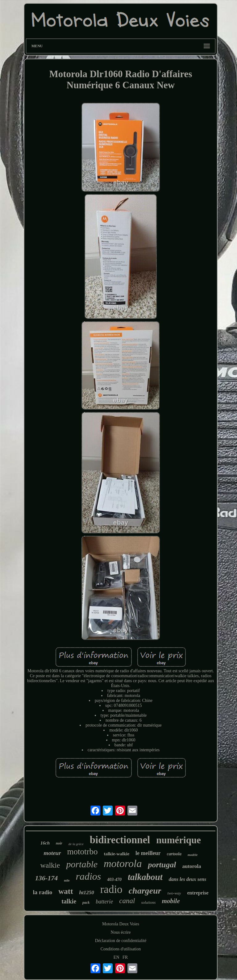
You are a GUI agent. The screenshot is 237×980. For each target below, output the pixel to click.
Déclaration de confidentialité (121, 941)
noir (59, 843)
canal (127, 901)
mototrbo (83, 852)
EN (116, 957)
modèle (193, 855)
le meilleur (148, 853)
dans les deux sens (187, 879)
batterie (104, 902)
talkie (69, 901)
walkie (50, 865)
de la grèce (76, 844)
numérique (179, 840)
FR (125, 957)
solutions (148, 902)
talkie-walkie (117, 854)
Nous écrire (121, 932)
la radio (42, 892)
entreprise (198, 893)
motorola (123, 863)
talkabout (145, 877)
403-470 (114, 880)
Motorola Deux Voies (121, 924)
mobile (171, 901)
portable (82, 864)
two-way (174, 893)
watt (66, 891)
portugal (162, 865)
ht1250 (87, 892)
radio (111, 889)
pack (86, 903)
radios (89, 876)
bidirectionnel (120, 840)
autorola (192, 866)
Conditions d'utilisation (121, 949)
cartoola (174, 854)
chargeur (145, 891)
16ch (45, 843)
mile (67, 880)
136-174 (46, 878)
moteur (52, 853)
